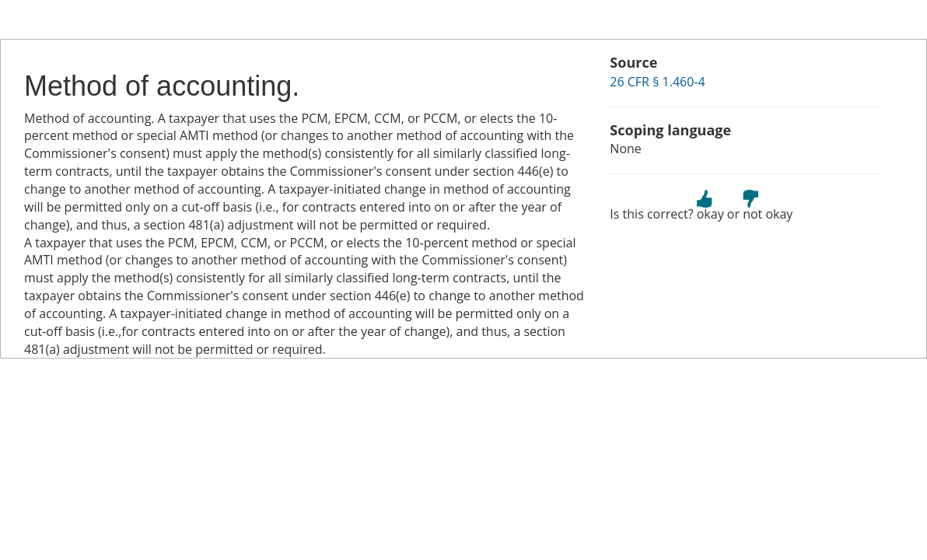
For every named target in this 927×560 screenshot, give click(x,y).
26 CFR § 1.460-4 (657, 82)
